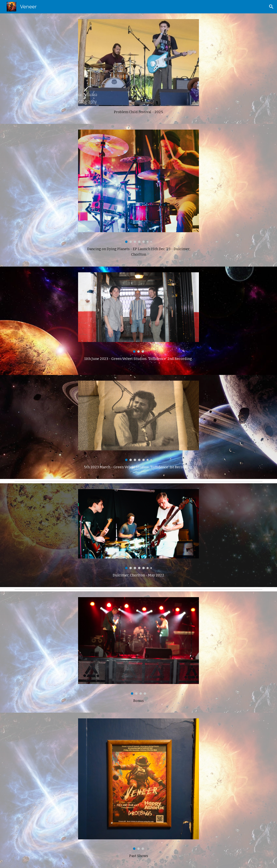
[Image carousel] (138, 186)
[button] (271, 7)
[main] (138, 112)
